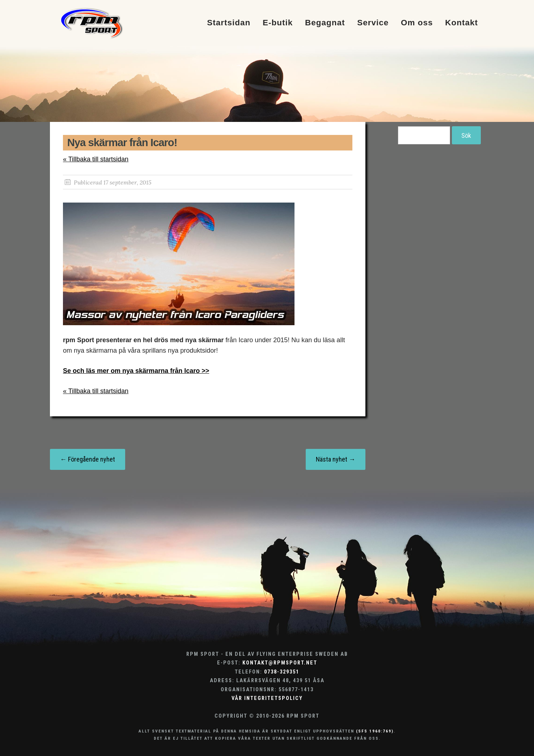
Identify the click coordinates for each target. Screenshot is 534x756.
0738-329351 (282, 672)
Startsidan (229, 23)
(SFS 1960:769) (375, 731)
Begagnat (325, 23)
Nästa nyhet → (336, 459)
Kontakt (461, 23)
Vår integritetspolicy (267, 698)
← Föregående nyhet (88, 459)
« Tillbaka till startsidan (96, 159)
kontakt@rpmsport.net (280, 663)
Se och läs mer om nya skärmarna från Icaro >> (136, 371)
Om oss (417, 23)
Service (373, 23)
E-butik (278, 23)
